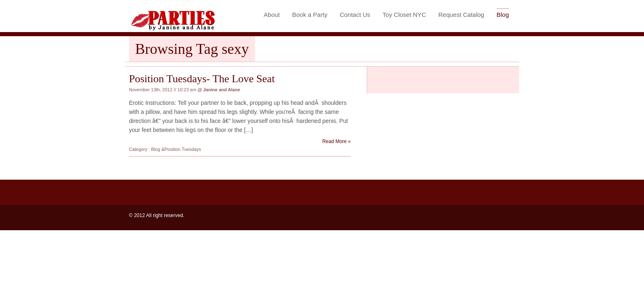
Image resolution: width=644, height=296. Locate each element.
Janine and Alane (222, 90)
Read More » (337, 141)
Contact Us (355, 15)
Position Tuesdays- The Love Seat (202, 79)
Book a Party (310, 15)
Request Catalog (461, 15)
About (272, 15)
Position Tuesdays (183, 149)
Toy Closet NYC (404, 15)
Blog (503, 15)
